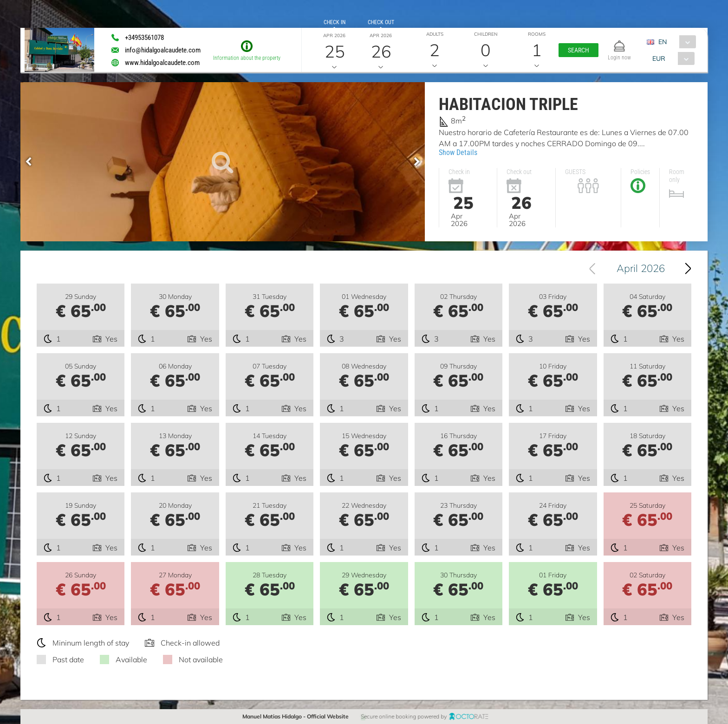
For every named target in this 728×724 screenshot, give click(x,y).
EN (663, 42)
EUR (658, 58)
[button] (578, 50)
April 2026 (641, 268)
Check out (381, 22)
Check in (335, 22)
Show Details (458, 152)
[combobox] (675, 42)
